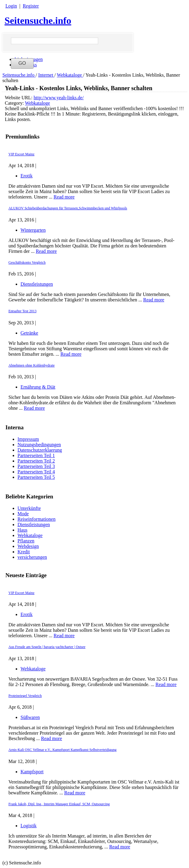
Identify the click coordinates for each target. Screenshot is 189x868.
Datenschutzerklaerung (40, 450)
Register (31, 6)
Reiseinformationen (36, 519)
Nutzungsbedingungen (39, 445)
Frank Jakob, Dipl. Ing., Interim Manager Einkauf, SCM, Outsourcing (59, 804)
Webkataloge (70, 75)
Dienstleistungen (34, 525)
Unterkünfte (29, 508)
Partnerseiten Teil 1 (36, 455)
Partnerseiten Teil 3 (36, 466)
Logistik (28, 826)
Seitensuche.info (38, 21)
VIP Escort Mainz (21, 593)
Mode (23, 514)
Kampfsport (32, 772)
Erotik (27, 614)
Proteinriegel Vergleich (25, 696)
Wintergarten (33, 230)
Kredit (24, 552)
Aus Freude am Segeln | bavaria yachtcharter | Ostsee (47, 647)
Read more (64, 636)
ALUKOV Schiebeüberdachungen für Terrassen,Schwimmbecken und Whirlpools (68, 208)
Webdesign (28, 546)
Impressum (28, 439)
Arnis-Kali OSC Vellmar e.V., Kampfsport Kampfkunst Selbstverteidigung (63, 750)
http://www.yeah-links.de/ (59, 98)
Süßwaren (30, 717)
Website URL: (19, 98)
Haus (22, 530)
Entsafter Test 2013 (22, 311)
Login (11, 6)
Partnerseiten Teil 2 (36, 461)
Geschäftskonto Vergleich (27, 262)
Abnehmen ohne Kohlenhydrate (32, 365)
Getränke (29, 333)
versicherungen (32, 557)
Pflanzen (26, 541)
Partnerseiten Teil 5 (36, 477)
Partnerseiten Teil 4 (36, 472)
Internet (46, 75)
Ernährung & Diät (38, 387)
